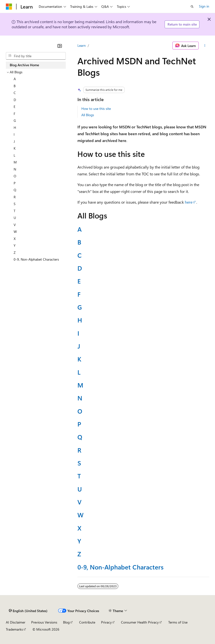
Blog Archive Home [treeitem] (24, 65)
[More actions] (205, 46)
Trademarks (14, 629)
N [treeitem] (15, 169)
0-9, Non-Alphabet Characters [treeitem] (36, 259)
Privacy (106, 622)
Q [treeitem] (15, 190)
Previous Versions (44, 622)
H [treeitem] (15, 128)
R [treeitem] (15, 197)
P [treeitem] (15, 183)
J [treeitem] (14, 141)
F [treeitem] (14, 114)
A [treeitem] (15, 79)
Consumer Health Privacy (140, 622)
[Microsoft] (9, 7)
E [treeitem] (14, 107)
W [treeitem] (15, 232)
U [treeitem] (15, 218)
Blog (66, 622)
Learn (82, 45)
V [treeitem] (15, 225)
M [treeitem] (15, 162)
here (189, 202)
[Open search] (192, 7)
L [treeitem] (14, 155)
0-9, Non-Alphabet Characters (121, 567)
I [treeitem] (14, 134)
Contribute (87, 622)
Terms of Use (178, 622)
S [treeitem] (15, 204)
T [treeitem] (14, 211)
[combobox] (36, 56)
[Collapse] (60, 46)
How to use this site (96, 109)
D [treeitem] (15, 100)
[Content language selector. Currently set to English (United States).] (28, 611)
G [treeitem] (15, 120)
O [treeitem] (15, 176)
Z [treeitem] (15, 252)
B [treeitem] (15, 86)
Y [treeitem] (15, 245)
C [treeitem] (15, 93)
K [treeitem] (15, 148)
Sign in (204, 6)
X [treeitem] (15, 239)
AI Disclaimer (16, 622)
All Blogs (88, 115)
